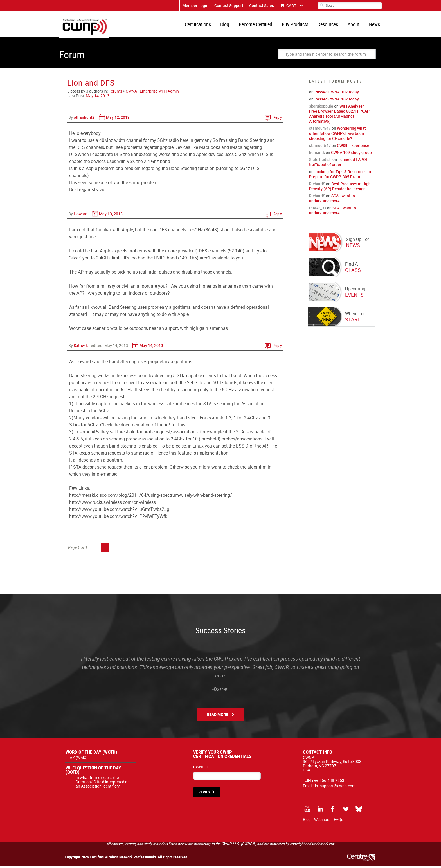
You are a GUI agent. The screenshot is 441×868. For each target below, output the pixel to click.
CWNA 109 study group (351, 155)
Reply (278, 119)
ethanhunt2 (84, 119)
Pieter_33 (318, 210)
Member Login (195, 5)
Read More (218, 717)
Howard (81, 216)
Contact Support (229, 5)
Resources (330, 25)
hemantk (317, 155)
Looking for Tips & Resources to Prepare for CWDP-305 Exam (340, 176)
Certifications (203, 25)
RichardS (317, 186)
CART (291, 5)
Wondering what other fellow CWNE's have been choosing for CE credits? (337, 136)
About (355, 25)
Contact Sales (262, 5)
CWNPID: (201, 769)
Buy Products (298, 25)
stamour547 (320, 130)
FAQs (338, 822)
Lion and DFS (91, 85)
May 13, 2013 (111, 216)
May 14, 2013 (98, 98)
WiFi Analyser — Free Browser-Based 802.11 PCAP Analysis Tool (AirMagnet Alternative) (339, 116)
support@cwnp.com (338, 788)
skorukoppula (321, 108)
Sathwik (81, 348)
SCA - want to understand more (332, 201)
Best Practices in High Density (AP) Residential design (340, 188)
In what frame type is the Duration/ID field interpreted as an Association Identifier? (103, 784)
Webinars (322, 822)
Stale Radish (320, 162)
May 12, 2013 (118, 119)
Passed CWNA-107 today (337, 94)
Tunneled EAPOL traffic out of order (339, 164)
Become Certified (259, 25)
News (375, 25)
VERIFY (204, 794)
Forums (115, 93)
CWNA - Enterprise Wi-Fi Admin (152, 93)
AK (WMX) (79, 760)
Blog (229, 25)
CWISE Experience (353, 148)
